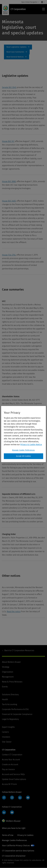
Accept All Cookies (24, 456)
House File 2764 (9, 255)
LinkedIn (20, 798)
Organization (8, 672)
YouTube (28, 798)
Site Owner (7, 742)
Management (8, 677)
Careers (5, 732)
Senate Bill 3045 (9, 87)
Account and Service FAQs (13, 774)
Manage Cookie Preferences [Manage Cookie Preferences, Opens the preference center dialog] (23, 450)
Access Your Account (11, 760)
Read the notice (14, 612)
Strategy (6, 667)
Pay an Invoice (8, 769)
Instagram (12, 798)
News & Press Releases (12, 682)
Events (5, 687)
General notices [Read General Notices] (17, 57)
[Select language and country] (42, 2)
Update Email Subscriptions (14, 779)
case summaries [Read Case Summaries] (17, 52)
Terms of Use (8, 835)
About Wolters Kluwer (11, 662)
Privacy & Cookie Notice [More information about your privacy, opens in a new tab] (31, 445)
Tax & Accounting (9, 704)
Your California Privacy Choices (16, 846)
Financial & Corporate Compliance (17, 714)
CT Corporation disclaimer (14, 856)
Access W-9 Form (9, 784)
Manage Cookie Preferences (14, 840)
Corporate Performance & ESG (15, 709)
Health (5, 699)
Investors (6, 737)
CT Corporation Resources (19, 650)
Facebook (4, 798)
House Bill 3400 (9, 201)
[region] (23, 434)
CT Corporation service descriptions (18, 851)
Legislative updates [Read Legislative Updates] (18, 47)
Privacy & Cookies (25, 835)
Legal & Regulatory (10, 719)
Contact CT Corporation (12, 755)
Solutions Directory (10, 695)
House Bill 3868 (9, 181)
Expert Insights (8, 727)
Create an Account (10, 764)
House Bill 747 (8, 141)
